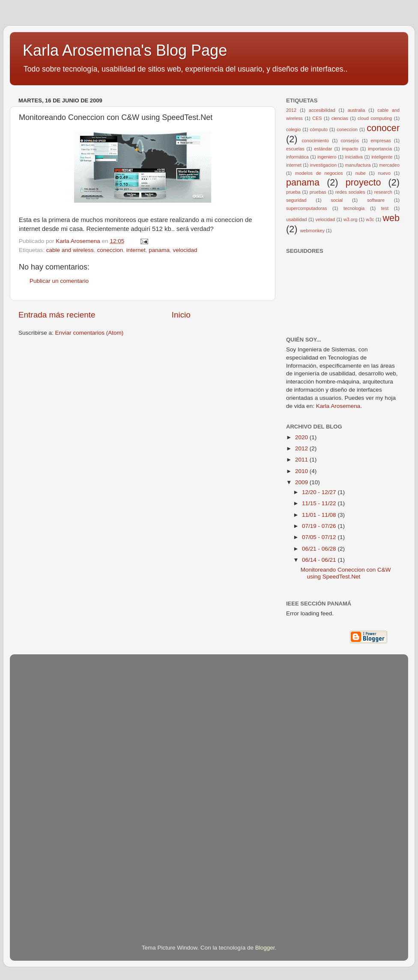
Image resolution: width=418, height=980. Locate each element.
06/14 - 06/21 (320, 560)
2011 (302, 460)
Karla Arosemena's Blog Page (125, 50)
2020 (302, 437)
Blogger (265, 948)
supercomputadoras (306, 208)
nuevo (384, 173)
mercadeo (389, 165)
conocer (383, 128)
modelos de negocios (319, 173)
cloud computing (375, 118)
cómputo (319, 129)
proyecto (363, 182)
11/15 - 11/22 (320, 503)
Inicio (181, 315)
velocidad (185, 250)
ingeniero (327, 157)
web (391, 218)
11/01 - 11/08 (320, 515)
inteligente (382, 157)
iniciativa (354, 157)
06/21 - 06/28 (320, 549)
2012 (291, 110)
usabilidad (297, 219)
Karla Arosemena (338, 406)
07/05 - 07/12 (320, 537)
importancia (380, 149)
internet (136, 250)
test (385, 208)
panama (159, 250)
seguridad (296, 200)
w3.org (350, 219)
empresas (381, 141)
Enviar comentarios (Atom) (90, 333)
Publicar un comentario (59, 281)
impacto (350, 149)
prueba (293, 192)
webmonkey (312, 231)
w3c (370, 219)
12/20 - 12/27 (320, 492)
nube (361, 173)
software (376, 200)
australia (357, 110)
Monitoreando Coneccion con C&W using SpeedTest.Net (346, 573)
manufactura (358, 165)
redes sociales (350, 192)
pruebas (318, 192)
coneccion (110, 250)
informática (297, 157)
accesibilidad (322, 110)
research (383, 192)
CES (317, 118)
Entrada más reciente (57, 315)
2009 (302, 482)
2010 (302, 471)
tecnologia (354, 208)
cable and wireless (70, 250)
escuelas (295, 149)
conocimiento (315, 141)
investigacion (323, 165)
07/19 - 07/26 (320, 526)
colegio (293, 129)
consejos (350, 141)
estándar (323, 149)
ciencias (340, 118)
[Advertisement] (53, 787)
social (337, 200)
